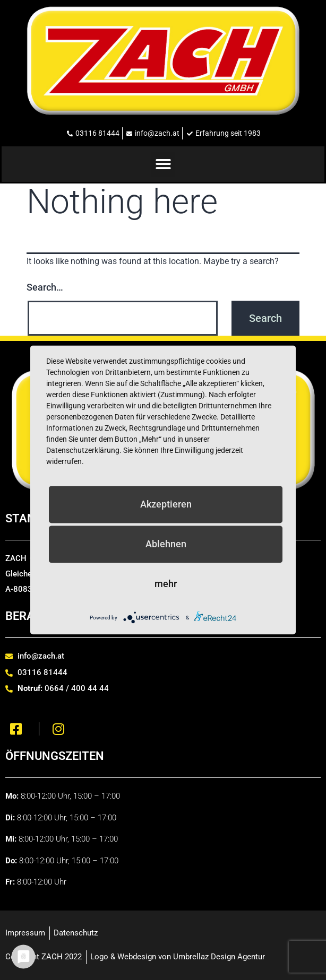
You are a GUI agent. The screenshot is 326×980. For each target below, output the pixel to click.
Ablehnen (166, 544)
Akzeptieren (166, 504)
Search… (45, 287)
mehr (166, 584)
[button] (163, 164)
